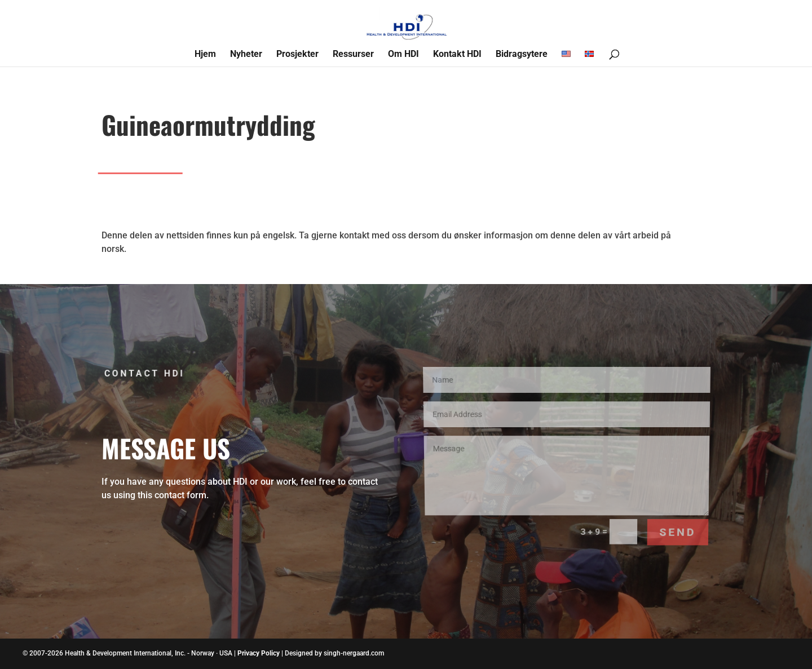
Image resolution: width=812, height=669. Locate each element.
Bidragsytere (522, 55)
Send (675, 515)
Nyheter (246, 55)
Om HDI (403, 55)
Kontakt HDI (457, 55)
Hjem (205, 55)
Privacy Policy (259, 653)
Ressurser (353, 55)
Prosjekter (297, 55)
